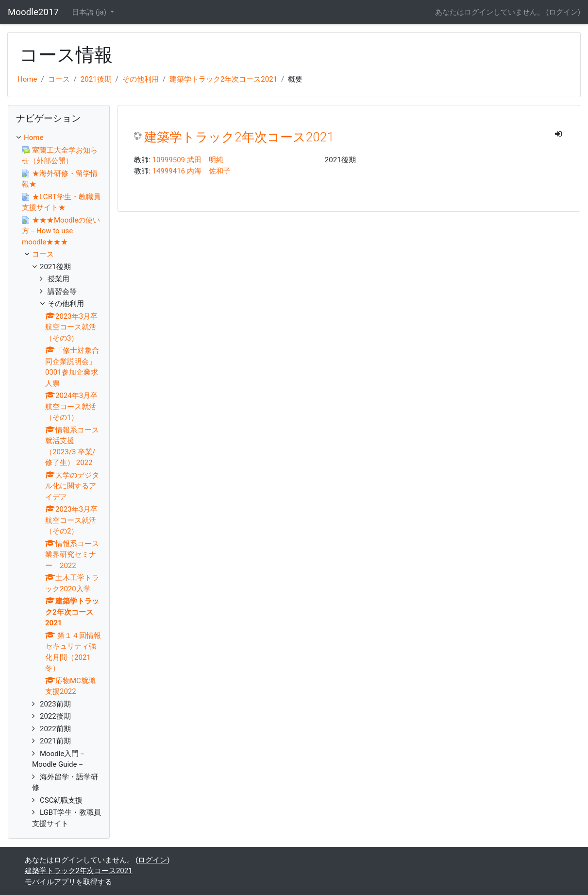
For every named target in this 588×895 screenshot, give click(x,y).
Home (27, 79)
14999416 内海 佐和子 (192, 171)
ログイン (563, 12)
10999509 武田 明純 (188, 160)
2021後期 (96, 79)
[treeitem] (59, 138)
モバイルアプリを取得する (68, 882)
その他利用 (141, 79)
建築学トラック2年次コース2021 (223, 79)
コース (59, 79)
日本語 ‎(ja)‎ (90, 12)
